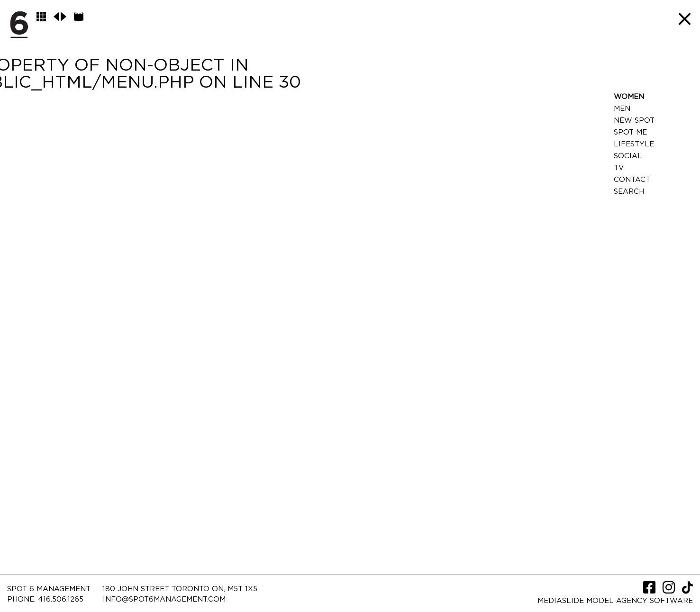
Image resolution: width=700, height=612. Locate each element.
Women (629, 97)
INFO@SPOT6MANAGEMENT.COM (164, 599)
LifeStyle (634, 144)
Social (628, 156)
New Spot (634, 121)
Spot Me (630, 132)
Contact (632, 180)
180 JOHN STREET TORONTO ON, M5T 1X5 (180, 589)
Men (622, 109)
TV (619, 168)
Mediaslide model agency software (615, 601)
